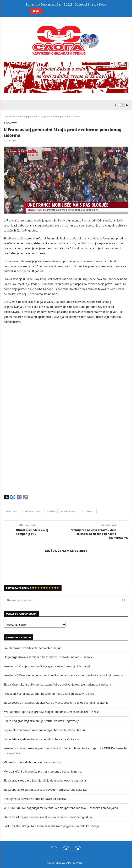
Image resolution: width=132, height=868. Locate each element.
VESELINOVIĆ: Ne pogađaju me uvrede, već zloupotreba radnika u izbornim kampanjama (61, 808)
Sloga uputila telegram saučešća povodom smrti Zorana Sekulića (45, 790)
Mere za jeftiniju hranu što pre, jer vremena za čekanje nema (43, 771)
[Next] (49, 11)
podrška (51, 511)
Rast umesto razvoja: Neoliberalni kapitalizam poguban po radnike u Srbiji (51, 826)
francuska (11, 511)
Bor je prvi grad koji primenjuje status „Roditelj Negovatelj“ (41, 721)
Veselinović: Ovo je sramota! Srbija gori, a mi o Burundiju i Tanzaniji (47, 666)
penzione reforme (32, 511)
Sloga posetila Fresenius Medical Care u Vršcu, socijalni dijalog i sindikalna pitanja (56, 703)
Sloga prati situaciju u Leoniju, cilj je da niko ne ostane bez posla (45, 780)
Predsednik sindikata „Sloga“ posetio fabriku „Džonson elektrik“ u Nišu (49, 694)
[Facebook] (54, 849)
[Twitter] (66, 849)
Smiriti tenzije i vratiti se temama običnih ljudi (33, 648)
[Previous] (46, 11)
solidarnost (88, 511)
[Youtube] (78, 849)
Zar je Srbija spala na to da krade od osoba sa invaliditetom (42, 739)
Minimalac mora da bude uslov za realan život (33, 762)
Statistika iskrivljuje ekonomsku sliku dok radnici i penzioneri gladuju (48, 817)
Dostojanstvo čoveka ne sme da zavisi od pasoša (35, 799)
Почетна (8, 117)
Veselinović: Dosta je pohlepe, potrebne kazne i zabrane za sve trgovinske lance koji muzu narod (65, 675)
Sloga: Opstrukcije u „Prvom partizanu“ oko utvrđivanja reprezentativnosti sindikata (57, 684)
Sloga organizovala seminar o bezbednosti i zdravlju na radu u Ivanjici (48, 657)
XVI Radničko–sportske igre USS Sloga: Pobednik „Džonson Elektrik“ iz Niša (51, 712)
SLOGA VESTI (10, 123)
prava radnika (68, 511)
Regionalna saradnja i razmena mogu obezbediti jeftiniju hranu (44, 730)
